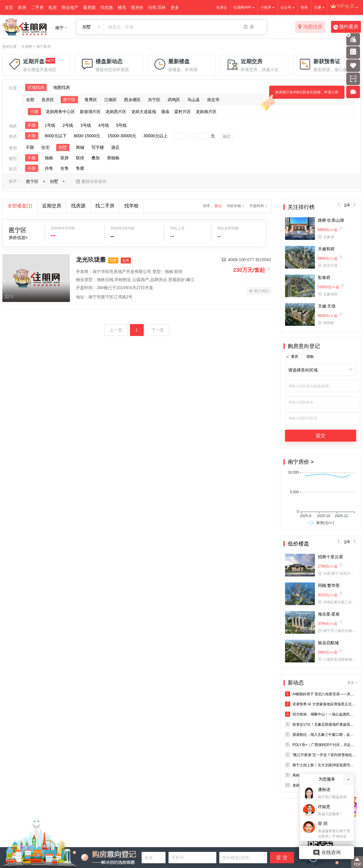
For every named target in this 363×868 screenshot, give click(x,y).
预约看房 (346, 27)
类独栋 (113, 158)
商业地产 (70, 7)
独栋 (49, 158)
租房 (53, 7)
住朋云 (222, 7)
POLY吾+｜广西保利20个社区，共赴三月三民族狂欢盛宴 (321, 745)
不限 (34, 112)
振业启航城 (328, 643)
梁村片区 (183, 112)
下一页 (158, 330)
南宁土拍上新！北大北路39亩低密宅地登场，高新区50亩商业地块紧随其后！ (321, 765)
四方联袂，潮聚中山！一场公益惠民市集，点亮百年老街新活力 (321, 714)
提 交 (282, 857)
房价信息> (18, 238)
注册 (318, 7)
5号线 (122, 125)
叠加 (96, 158)
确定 (227, 136)
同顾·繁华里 (329, 585)
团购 (310, 357)
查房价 (137, 7)
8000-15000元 (87, 136)
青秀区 (91, 100)
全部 (30, 100)
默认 (218, 206)
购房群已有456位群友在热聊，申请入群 (304, 94)
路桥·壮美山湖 (331, 220)
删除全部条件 (94, 181)
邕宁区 (69, 100)
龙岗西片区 (116, 112)
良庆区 (48, 100)
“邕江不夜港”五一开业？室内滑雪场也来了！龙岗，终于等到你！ (321, 755)
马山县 (194, 100)
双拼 (65, 158)
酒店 (115, 147)
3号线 (86, 125)
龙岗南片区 (206, 112)
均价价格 (234, 206)
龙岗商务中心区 (60, 112)
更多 (175, 7)
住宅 (45, 147)
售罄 (80, 168)
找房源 (78, 206)
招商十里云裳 (330, 557)
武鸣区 (174, 100)
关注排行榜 (301, 207)
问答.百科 (157, 7)
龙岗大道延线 (144, 112)
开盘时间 (257, 206)
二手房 (37, 7)
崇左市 (213, 100)
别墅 (63, 147)
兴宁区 (154, 100)
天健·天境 (327, 306)
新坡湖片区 (90, 112)
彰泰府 (324, 277)
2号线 (68, 125)
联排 (80, 158)
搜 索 (249, 27)
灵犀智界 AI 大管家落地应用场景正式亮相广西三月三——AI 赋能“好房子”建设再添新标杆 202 (321, 704)
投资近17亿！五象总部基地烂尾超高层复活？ (321, 724)
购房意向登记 (304, 346)
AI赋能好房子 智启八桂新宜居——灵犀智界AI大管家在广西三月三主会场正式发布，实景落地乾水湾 (321, 694)
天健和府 (326, 249)
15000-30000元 (122, 136)
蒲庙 (165, 112)
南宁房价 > (301, 462)
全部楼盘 (20, 206)
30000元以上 (156, 136)
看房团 (89, 7)
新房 (22, 7)
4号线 (104, 125)
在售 (65, 168)
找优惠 (107, 7)
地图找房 (310, 27)
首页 (9, 7)
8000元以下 (56, 136)
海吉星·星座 (329, 614)
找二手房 (105, 206)
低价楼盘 (298, 544)
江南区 (111, 100)
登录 (304, 7)
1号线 (50, 125)
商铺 (80, 147)
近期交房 (52, 206)
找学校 (131, 206)
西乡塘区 (132, 100)
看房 (295, 357)
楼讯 (122, 7)
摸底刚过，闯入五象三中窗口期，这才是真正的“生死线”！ (321, 734)
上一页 (116, 330)
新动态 (323, 683)
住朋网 (27, 47)
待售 (49, 168)
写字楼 (98, 147)
